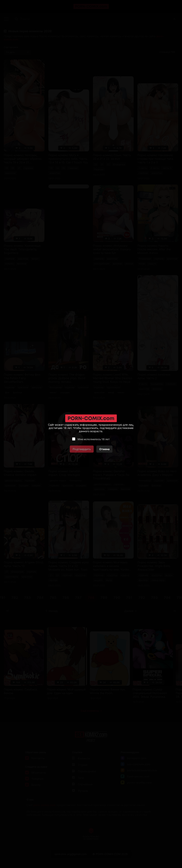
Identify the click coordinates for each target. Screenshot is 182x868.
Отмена (104, 449)
